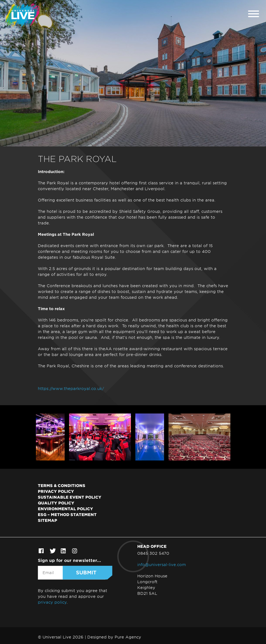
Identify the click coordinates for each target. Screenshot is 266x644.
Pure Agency (128, 637)
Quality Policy (56, 503)
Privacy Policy (56, 491)
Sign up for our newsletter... (69, 560)
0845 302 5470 (153, 553)
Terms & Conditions (62, 485)
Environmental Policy (65, 509)
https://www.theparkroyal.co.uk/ (71, 388)
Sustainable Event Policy (70, 497)
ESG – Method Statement (67, 514)
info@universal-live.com (162, 565)
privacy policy (52, 602)
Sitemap (48, 520)
